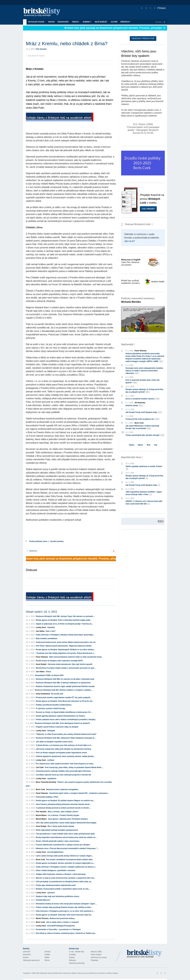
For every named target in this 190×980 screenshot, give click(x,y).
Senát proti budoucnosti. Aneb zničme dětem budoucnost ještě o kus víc (66, 642)
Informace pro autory (99, 957)
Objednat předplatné (143, 38)
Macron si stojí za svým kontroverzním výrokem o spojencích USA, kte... (66, 878)
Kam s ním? (51, 631)
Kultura (26, 957)
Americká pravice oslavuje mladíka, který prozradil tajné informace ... (64, 771)
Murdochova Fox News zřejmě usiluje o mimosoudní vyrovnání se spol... (66, 668)
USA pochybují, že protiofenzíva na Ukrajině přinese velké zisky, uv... (64, 882)
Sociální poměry (57, 541)
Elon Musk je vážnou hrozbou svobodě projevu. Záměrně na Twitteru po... (66, 933)
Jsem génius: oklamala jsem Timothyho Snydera (68, 819)
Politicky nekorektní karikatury (138, 300)
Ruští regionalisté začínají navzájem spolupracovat (57, 830)
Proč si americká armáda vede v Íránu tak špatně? (142, 381)
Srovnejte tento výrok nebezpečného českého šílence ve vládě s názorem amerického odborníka (144, 371)
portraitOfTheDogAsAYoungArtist (61, 926)
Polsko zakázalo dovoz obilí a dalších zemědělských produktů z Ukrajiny (66, 720)
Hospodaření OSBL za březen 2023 (49, 675)
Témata (76, 22)
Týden (132, 445)
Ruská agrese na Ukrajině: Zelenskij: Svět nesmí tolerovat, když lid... (64, 915)
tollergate (51, 731)
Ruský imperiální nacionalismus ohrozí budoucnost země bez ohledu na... (66, 837)
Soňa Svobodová (43, 694)
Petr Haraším (41, 49)
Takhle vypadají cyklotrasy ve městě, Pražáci (144, 468)
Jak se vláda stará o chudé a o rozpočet (63, 922)
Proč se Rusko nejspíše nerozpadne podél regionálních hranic (62, 753)
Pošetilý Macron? (43, 900)
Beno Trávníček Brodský (46, 782)
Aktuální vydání (37, 22)
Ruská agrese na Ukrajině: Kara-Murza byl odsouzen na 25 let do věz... (65, 701)
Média (47, 957)
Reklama (73, 960)
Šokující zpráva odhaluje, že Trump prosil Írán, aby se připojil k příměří (144, 391)
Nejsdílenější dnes (131, 457)
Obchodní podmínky (77, 963)
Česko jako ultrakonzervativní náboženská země (56, 885)
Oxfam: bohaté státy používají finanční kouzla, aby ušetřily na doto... (64, 907)
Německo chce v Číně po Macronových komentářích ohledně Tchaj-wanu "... (67, 848)
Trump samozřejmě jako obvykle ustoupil (145, 435)
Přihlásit (160, 8)
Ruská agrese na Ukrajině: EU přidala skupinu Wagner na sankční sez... (65, 801)
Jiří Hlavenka (140, 403)
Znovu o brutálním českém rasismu (143, 399)
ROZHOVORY (63, 22)
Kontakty (73, 955)
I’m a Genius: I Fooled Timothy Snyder (64, 815)
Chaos (48, 672)
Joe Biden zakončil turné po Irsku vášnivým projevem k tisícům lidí (64, 775)
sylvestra (51, 893)
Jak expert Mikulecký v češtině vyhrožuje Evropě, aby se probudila (142, 427)
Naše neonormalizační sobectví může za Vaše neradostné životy (75, 657)
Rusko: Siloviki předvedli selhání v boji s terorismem (58, 841)
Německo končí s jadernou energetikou (62, 789)
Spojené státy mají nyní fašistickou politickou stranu (58, 896)
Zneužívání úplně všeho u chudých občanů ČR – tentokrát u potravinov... (79, 793)
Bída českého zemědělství (47, 639)
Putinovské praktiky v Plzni (47, 797)
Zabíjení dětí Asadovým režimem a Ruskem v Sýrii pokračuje (61, 874)
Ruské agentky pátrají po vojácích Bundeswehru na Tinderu (61, 716)
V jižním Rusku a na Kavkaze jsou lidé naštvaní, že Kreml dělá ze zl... (64, 745)
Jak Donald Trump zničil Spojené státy (144, 412)
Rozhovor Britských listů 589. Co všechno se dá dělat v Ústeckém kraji (65, 679)
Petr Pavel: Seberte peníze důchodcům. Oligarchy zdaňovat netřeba (64, 646)
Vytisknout (32, 551)
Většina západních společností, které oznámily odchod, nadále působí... (65, 756)
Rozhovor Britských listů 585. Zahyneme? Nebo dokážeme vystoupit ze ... (66, 738)
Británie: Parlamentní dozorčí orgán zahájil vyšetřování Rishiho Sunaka (65, 686)
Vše (156, 445)
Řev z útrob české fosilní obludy (61, 826)
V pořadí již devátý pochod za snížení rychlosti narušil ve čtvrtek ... (63, 808)
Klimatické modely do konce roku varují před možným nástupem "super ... (66, 904)
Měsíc (140, 445)
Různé (47, 960)
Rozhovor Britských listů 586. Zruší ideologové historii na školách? (63, 723)
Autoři (114, 22)
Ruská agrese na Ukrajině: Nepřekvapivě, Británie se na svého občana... (66, 650)
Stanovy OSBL (96, 952)
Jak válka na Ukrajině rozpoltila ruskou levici (54, 742)
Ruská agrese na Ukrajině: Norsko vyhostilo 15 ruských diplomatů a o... (65, 863)
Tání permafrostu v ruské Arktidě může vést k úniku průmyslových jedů (65, 834)
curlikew (51, 760)
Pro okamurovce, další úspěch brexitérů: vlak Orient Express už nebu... (65, 764)
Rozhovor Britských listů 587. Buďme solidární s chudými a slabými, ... (64, 690)
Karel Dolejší (41, 664)
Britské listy (43, 12)
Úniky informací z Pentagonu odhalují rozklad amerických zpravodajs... (65, 635)
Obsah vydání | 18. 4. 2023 (41, 612)
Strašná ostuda (134, 406)
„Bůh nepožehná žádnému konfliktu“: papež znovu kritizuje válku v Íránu (144, 493)
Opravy (72, 957)
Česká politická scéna (38, 541)
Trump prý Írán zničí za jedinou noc (143, 419)
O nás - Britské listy (77, 952)
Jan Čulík (40, 767)
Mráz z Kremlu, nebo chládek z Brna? (63, 812)
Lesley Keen (41, 627)
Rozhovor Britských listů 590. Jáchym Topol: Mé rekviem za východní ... (65, 616)
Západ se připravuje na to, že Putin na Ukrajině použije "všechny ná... (64, 624)
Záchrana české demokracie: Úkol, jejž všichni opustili (70, 664)
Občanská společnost (31, 960)
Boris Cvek (41, 789)
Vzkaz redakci (96, 955)
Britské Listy (144, 954)
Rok (149, 445)
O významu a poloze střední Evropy (51, 708)
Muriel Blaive (41, 815)
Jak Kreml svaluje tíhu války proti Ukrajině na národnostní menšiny (64, 749)
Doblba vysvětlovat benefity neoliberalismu (54, 705)
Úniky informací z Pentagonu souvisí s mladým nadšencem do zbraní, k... (66, 867)
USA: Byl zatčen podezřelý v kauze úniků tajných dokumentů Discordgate (66, 823)
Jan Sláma (40, 631)
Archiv (51, 22)
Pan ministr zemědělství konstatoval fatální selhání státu (69, 860)
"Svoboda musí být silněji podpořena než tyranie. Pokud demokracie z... (66, 653)
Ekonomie (27, 955)
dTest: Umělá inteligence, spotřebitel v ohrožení (56, 870)
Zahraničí (27, 952)
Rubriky (87, 22)
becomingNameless (55, 852)
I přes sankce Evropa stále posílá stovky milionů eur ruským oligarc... (65, 856)
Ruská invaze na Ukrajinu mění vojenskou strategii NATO (59, 661)
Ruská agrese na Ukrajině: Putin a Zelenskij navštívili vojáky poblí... (64, 620)
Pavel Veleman (42, 657)
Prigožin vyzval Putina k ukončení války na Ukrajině (57, 727)
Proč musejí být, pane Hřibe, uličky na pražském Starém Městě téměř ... (74, 767)
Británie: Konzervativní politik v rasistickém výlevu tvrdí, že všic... (63, 889)
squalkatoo (52, 779)
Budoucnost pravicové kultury (62, 918)
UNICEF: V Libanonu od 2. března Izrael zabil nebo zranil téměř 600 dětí (144, 503)
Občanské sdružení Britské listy (51, 973)
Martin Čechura (42, 918)
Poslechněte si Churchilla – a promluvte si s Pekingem (58, 929)
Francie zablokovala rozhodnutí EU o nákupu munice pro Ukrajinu (63, 845)
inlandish (51, 627)
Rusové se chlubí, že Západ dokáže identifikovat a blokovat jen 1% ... (64, 712)
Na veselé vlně (57, 694)
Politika (47, 955)
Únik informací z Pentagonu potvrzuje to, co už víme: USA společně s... (65, 911)
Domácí (48, 952)
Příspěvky (125, 22)
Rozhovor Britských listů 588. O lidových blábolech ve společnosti (63, 683)
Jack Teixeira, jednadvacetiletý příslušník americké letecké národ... (63, 804)
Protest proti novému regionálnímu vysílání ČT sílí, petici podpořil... (64, 698)
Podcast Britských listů (136, 224)
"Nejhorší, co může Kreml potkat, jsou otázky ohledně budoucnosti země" (66, 734)
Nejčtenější (101, 22)
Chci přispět (148, 209)
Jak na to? (129, 241)
